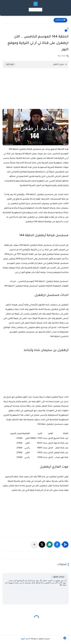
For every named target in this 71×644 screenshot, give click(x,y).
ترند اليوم (25, 639)
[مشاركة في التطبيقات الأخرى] (34, 544)
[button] (57, 544)
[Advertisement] (35, 92)
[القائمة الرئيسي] (36, 4)
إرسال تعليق (59, 577)
